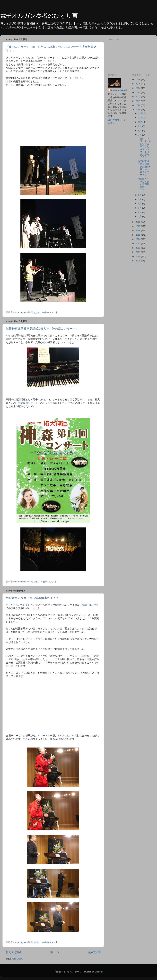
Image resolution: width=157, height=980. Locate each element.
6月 (140, 195)
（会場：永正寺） (89, 605)
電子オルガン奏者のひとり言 (39, 16)
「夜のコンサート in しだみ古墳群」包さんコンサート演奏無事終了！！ (145, 148)
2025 (138, 84)
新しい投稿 (13, 952)
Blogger (99, 972)
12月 (141, 113)
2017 (138, 226)
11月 (141, 118)
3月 (140, 208)
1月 (140, 217)
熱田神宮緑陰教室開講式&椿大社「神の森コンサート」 (42, 329)
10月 (141, 122)
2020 (138, 105)
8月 (140, 131)
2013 (138, 244)
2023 (138, 92)
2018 (138, 222)
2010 (138, 256)
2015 (138, 235)
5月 (140, 199)
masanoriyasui (119, 90)
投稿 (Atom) (17, 959)
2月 (140, 212)
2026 (138, 79)
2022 (138, 97)
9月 (140, 126)
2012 (138, 248)
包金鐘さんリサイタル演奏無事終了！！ (32, 598)
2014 (138, 239)
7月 (140, 135)
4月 (140, 204)
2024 (138, 88)
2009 (138, 261)
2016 (138, 231)
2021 (138, 101)
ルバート (43, 736)
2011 (138, 252)
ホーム (55, 952)
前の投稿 (94, 952)
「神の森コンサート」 (28, 403)
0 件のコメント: (51, 312)
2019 (138, 110)
